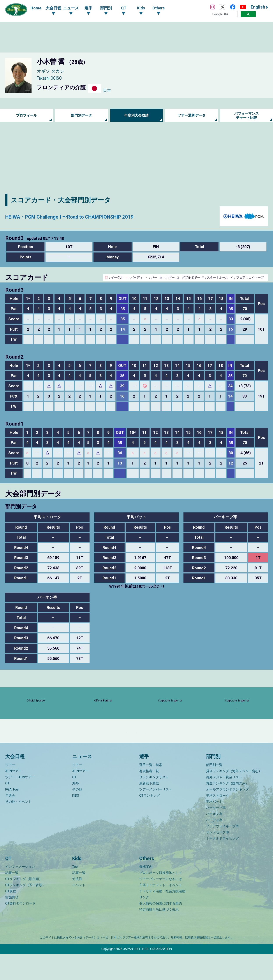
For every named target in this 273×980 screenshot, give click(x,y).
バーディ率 (214, 846)
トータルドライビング (222, 864)
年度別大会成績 (136, 115)
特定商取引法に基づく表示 (159, 936)
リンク (144, 923)
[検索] (224, 14)
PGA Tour (12, 815)
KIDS (76, 821)
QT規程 (11, 917)
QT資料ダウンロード (20, 929)
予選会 (10, 821)
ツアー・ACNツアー (20, 803)
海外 (76, 809)
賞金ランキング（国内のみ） (227, 809)
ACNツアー (13, 797)
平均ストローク (218, 821)
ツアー (10, 791)
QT (7, 809)
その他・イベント (18, 827)
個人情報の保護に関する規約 (161, 929)
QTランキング (150, 821)
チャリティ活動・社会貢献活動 (162, 917)
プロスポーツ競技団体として (161, 899)
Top (75, 893)
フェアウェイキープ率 (222, 852)
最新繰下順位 (149, 809)
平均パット (214, 827)
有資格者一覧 (149, 797)
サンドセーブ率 (218, 858)
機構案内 (146, 893)
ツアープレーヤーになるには (161, 905)
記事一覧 (12, 899)
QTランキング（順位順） (24, 905)
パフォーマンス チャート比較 (247, 115)
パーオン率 (214, 840)
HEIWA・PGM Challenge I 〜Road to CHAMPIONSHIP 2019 (91, 216)
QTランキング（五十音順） (25, 911)
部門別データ (81, 115)
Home (36, 8)
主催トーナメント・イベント (161, 911)
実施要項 (12, 923)
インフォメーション (20, 893)
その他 (77, 815)
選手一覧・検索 (151, 791)
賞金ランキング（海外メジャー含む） (234, 797)
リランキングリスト (154, 803)
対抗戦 (77, 905)
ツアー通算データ (192, 115)
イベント (79, 911)
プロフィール (26, 115)
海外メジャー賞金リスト (224, 803)
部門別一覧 (214, 791)
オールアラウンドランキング (227, 815)
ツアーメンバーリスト (156, 815)
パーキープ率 (216, 834)
